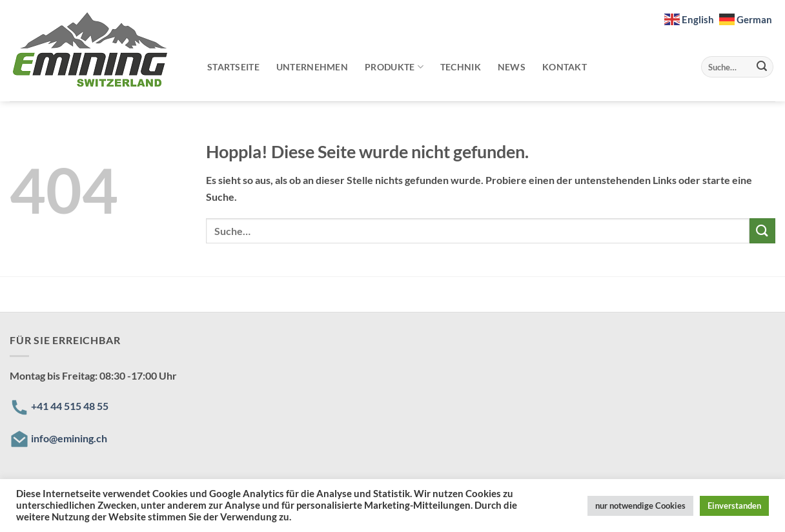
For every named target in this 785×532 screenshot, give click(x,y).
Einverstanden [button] (734, 506)
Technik (461, 67)
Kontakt (565, 67)
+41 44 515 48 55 (70, 406)
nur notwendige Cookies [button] (640, 506)
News (512, 67)
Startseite (233, 67)
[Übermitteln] (762, 67)
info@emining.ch (69, 438)
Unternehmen (312, 67)
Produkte (394, 67)
